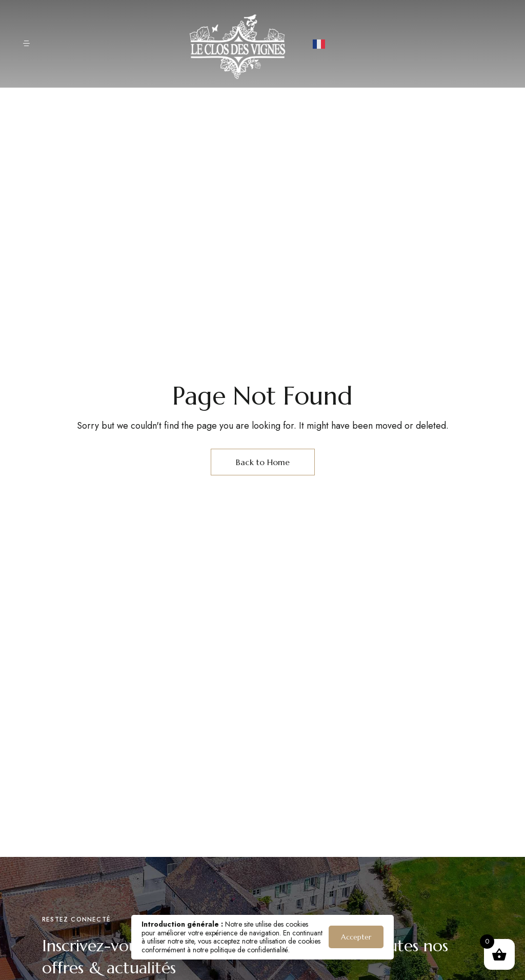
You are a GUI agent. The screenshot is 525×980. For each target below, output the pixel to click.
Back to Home (263, 462)
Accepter (356, 937)
